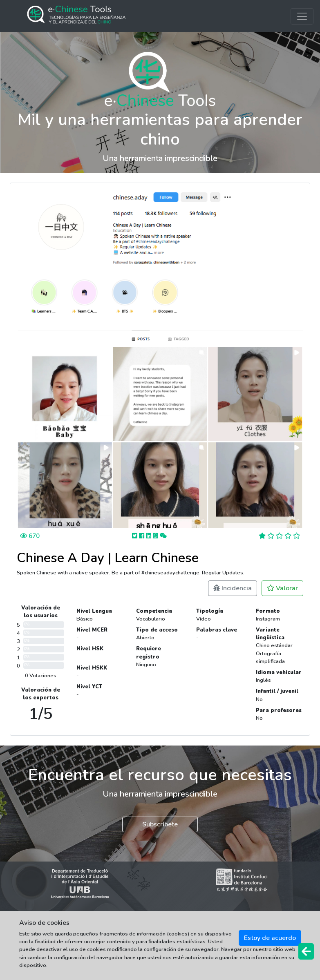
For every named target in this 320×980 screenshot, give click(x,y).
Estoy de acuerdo (270, 938)
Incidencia (233, 588)
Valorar (282, 588)
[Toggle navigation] (302, 16)
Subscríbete (160, 824)
